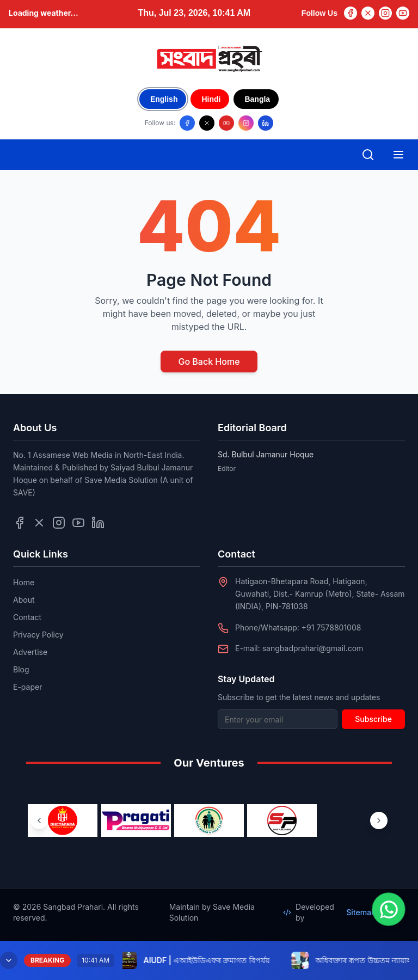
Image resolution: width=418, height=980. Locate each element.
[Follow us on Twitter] (39, 523)
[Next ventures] (379, 820)
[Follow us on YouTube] (226, 123)
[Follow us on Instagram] (246, 123)
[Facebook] (351, 13)
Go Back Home (209, 362)
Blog (21, 669)
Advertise (30, 652)
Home (24, 582)
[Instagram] (385, 13)
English (164, 99)
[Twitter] (368, 13)
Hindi (211, 99)
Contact (27, 617)
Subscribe (373, 719)
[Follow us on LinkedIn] (266, 123)
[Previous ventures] (39, 820)
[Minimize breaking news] (9, 960)
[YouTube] (403, 13)
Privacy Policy (38, 635)
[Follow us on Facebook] (187, 123)
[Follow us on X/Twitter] (207, 123)
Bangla (257, 99)
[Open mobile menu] (398, 155)
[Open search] (368, 155)
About (24, 600)
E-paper (27, 687)
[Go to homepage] (209, 59)
